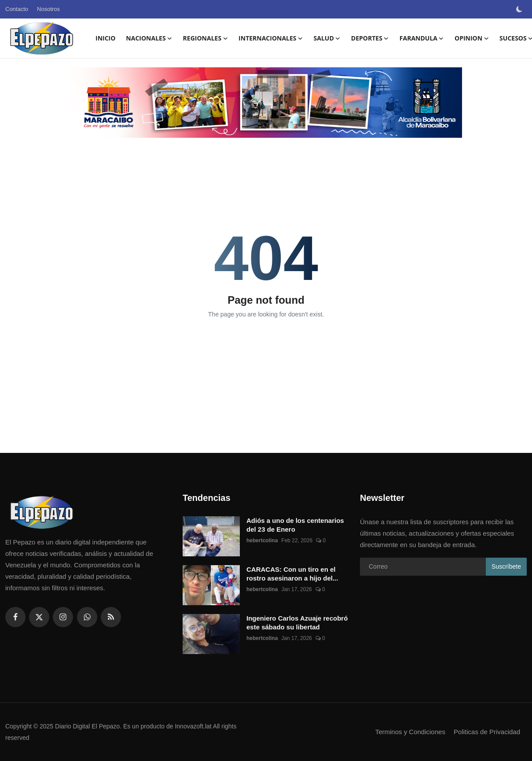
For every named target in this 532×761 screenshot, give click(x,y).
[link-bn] (266, 103)
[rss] (111, 617)
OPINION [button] (472, 38)
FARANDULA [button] (422, 38)
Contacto (17, 9)
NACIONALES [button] (149, 38)
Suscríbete (506, 566)
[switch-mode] (520, 9)
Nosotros (48, 9)
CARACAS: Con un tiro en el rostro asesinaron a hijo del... (292, 574)
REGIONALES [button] (206, 38)
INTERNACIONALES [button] (271, 38)
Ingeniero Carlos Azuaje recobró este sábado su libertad (297, 623)
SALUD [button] (327, 38)
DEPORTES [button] (370, 38)
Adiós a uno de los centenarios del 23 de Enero (295, 525)
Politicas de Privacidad (487, 732)
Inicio (105, 38)
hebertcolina (262, 540)
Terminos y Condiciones (410, 732)
